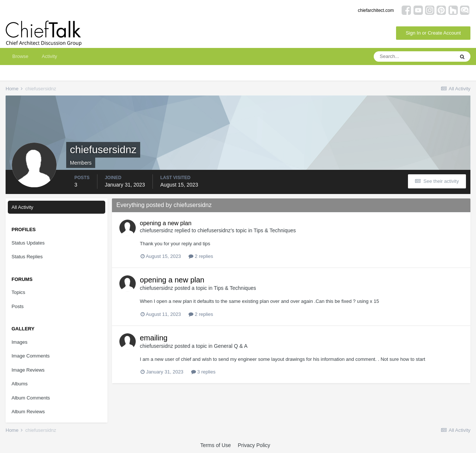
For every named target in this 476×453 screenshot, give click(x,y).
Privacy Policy (254, 445)
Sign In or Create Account (433, 33)
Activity (49, 56)
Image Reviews (28, 370)
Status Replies (27, 257)
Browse (20, 56)
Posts (18, 306)
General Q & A (231, 346)
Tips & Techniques (275, 230)
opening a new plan (166, 223)
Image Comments (31, 356)
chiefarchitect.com (376, 10)
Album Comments (31, 398)
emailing (154, 338)
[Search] (414, 56)
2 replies (201, 256)
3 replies (203, 372)
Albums (20, 384)
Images (20, 342)
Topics (18, 292)
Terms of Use (215, 445)
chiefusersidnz (157, 230)
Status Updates (28, 243)
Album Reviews (28, 412)
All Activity (22, 207)
